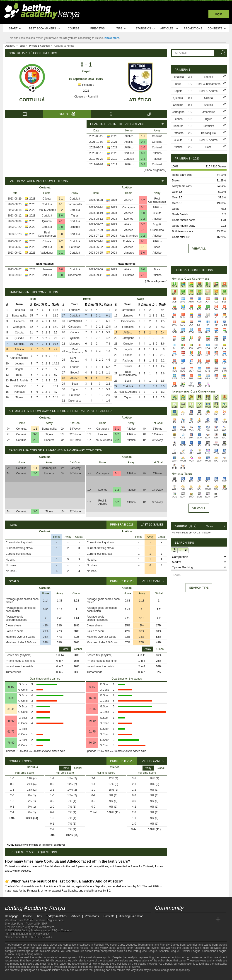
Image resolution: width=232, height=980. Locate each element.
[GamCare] (32, 976)
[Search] (222, 53)
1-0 (143, 147)
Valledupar (47, 253)
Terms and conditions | (19, 934)
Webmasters (46, 927)
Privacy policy (41, 934)
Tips (122, 29)
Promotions (193, 29)
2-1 (61, 221)
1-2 (143, 200)
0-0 (61, 234)
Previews (98, 29)
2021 (114, 142)
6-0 (143, 153)
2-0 (61, 227)
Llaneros (75, 227)
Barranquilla (75, 204)
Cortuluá (32, 100)
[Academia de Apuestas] (193, 919)
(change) (206, 533)
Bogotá (157, 224)
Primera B (86, 85)
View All (199, 508)
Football (99, 945)
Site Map (10, 924)
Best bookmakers (45, 29)
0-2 (143, 142)
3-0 (61, 216)
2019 (114, 159)
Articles (169, 29)
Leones (129, 219)
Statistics (146, 29)
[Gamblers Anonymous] (44, 976)
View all (199, 249)
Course (74, 29)
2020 (114, 153)
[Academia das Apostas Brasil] (176, 919)
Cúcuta (47, 199)
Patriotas (75, 247)
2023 (86, 91)
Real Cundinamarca (47, 234)
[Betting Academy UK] (210, 919)
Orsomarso (75, 275)
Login (219, 14)
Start (15, 29)
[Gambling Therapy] (38, 976)
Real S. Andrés (47, 210)
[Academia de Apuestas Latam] (201, 919)
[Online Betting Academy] (184, 919)
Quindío (47, 221)
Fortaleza (129, 241)
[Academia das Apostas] (167, 919)
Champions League (214, 951)
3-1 (143, 207)
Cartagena (129, 207)
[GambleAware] (17, 976)
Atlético (140, 100)
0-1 (61, 253)
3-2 (143, 159)
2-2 (61, 210)
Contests (217, 29)
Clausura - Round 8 (86, 97)
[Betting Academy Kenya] (159, 919)
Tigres (75, 216)
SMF (44, 924)
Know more (112, 38)
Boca (157, 247)
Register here (55, 920)
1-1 (143, 136)
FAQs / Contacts (62, 930)
